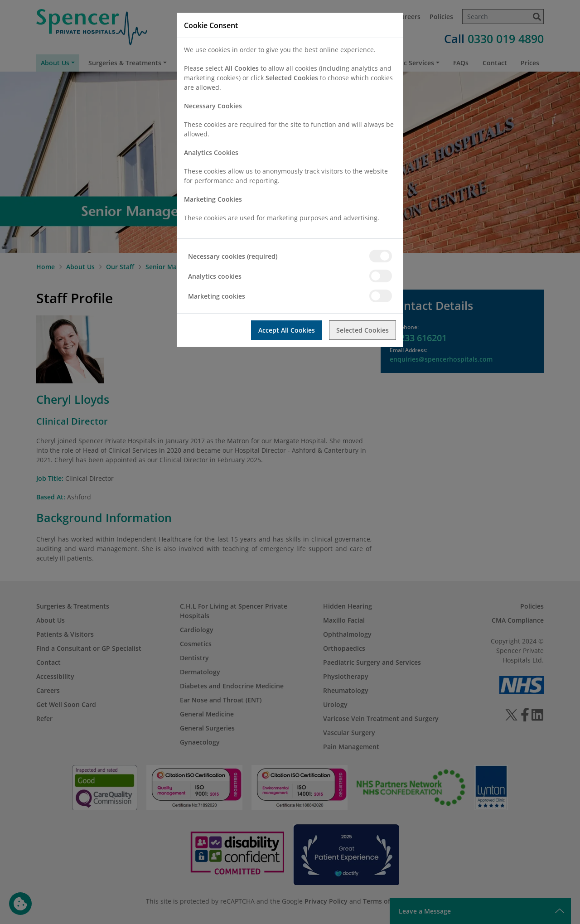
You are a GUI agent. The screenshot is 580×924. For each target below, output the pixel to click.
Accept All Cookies (287, 330)
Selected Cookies (362, 330)
